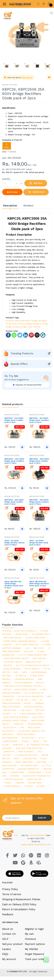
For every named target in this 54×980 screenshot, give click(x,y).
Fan (34, 700)
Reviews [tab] (28, 205)
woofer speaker (33, 707)
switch (40, 683)
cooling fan (30, 759)
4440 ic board (26, 752)
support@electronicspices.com (36, 844)
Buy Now (36, 183)
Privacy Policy (10, 889)
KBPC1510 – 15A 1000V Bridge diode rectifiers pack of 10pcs (39, 420)
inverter (18, 745)
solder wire (35, 783)
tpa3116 (25, 741)
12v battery (28, 738)
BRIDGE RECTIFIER (10, 85)
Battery (29, 651)
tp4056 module (12, 786)
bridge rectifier (13, 327)
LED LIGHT (26, 710)
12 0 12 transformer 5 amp (33, 655)
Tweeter (18, 724)
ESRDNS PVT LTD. (19, 971)
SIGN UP (42, 818)
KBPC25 (10, 321)
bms (16, 672)
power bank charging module (20, 641)
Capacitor (9, 752)
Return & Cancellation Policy (19, 909)
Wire (24, 672)
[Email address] (17, 818)
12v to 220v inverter (27, 645)
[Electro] (16, 4)
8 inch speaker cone (31, 714)
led (27, 648)
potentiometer (23, 683)
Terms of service (12, 894)
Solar (27, 703)
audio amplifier (24, 762)
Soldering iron (40, 634)
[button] (38, 4)
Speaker (7, 631)
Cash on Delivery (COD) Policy (19, 904)
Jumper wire (17, 772)
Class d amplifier (35, 638)
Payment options (35, 944)
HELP (5, 939)
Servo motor (34, 779)
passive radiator (14, 779)
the (22, 727)
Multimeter (39, 658)
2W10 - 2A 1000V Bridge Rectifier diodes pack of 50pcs (14, 543)
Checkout (30, 939)
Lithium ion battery (26, 755)
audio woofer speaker (16, 717)
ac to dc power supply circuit (33, 665)
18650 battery (34, 662)
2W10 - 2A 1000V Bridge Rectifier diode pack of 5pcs (39, 543)
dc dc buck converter (31, 696)
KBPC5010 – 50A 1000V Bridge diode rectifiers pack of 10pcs (14, 461)
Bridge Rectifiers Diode (37, 324)
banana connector (29, 769)
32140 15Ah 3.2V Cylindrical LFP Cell (23, 686)
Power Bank (35, 772)
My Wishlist (31, 949)
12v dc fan (22, 700)
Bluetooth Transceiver (37, 776)
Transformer (35, 724)
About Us (8, 929)
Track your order (35, 959)
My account (9, 959)
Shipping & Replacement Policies (21, 899)
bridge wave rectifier (31, 327)
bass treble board (25, 689)
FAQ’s (5, 954)
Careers (6, 949)
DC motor (21, 676)
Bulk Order (12, 192)
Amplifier (39, 648)
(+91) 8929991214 (38, 835)
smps (16, 759)
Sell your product (12, 944)
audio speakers (12, 669)
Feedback (8, 914)
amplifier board (12, 638)
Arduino (15, 776)
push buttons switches (29, 748)
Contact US (9, 934)
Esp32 (36, 741)
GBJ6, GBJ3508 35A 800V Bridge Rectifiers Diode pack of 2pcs (39, 584)
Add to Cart (36, 192)
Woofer (8, 665)
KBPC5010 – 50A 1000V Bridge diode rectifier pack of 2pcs (39, 461)
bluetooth (10, 727)
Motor (7, 689)
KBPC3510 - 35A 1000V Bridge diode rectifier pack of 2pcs (14, 502)
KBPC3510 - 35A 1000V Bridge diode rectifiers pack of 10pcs (39, 502)
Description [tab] (10, 205)
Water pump (10, 710)
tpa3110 (7, 783)
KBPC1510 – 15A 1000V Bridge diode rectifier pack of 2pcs (14, 420)
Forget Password (34, 954)
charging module (24, 679)
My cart (29, 934)
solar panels (32, 669)
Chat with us (27, 78)
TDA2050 (20, 783)
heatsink (41, 762)
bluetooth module (25, 631)
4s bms (41, 786)
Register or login (34, 929)
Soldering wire (29, 765)
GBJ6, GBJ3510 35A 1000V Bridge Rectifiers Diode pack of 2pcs (14, 585)
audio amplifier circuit (16, 658)
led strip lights (13, 662)
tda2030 (29, 786)
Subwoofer (22, 634)
